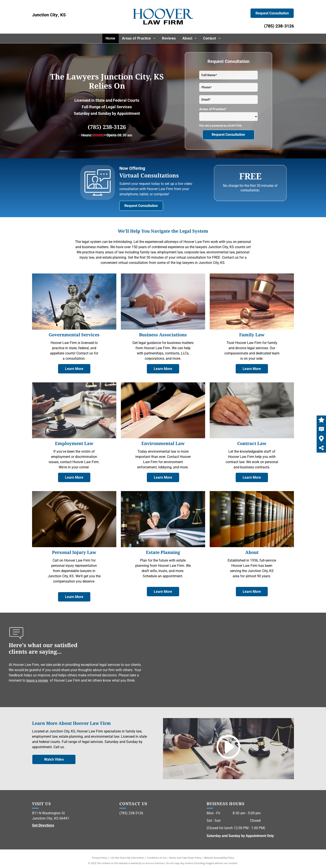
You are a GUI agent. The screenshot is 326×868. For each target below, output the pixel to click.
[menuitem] (111, 38)
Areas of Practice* (213, 109)
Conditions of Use (157, 858)
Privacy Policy (99, 858)
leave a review (37, 680)
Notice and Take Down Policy (185, 858)
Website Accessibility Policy (219, 858)
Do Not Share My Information (128, 858)
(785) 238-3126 (279, 26)
